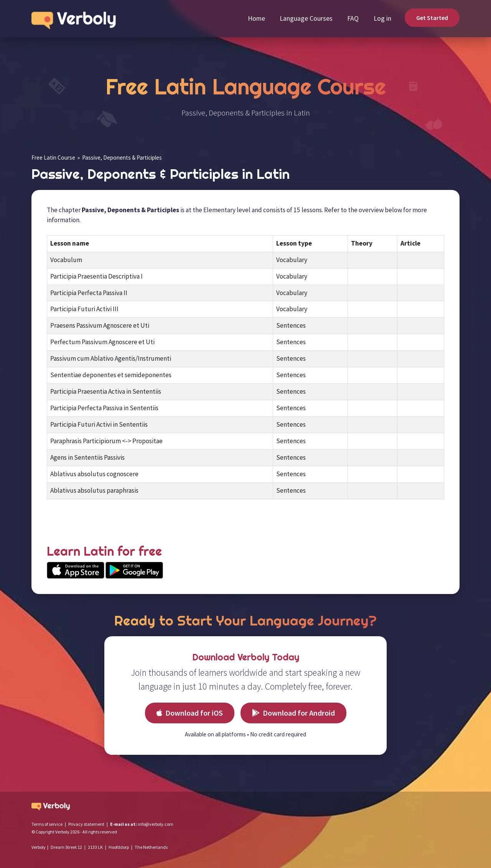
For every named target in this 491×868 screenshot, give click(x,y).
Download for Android (293, 713)
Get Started (432, 18)
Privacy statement (86, 824)
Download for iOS (190, 713)
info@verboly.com (156, 824)
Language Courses (306, 18)
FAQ (353, 18)
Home (256, 18)
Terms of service (47, 824)
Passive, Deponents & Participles (122, 158)
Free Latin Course (53, 158)
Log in (382, 18)
